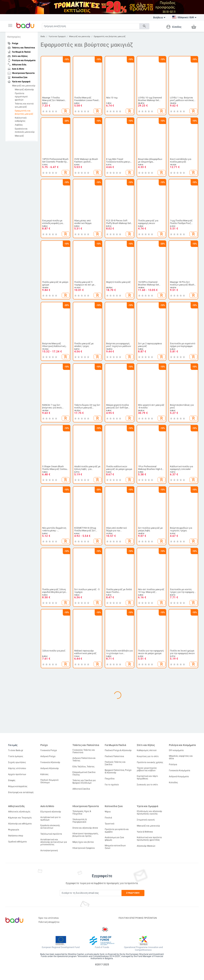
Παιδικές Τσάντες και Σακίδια (115, 763)
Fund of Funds (102, 947)
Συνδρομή (133, 893)
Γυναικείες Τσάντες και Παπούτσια (84, 751)
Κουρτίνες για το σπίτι (148, 756)
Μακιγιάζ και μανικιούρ (24, 86)
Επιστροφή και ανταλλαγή (21, 792)
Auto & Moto (47, 806)
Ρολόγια (173, 764)
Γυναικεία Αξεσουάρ (50, 762)
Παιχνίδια (110, 779)
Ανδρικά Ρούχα (48, 756)
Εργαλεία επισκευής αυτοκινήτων (50, 827)
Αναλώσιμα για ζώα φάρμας (114, 839)
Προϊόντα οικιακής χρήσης (150, 762)
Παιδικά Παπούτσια (114, 756)
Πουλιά (108, 818)
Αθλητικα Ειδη (16, 806)
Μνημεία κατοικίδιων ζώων (115, 847)
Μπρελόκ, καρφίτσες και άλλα (181, 757)
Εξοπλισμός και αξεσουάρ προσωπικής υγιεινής (149, 813)
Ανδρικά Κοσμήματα (179, 777)
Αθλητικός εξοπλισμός (19, 812)
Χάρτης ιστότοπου (17, 768)
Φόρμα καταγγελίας (18, 786)
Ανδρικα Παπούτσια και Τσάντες (84, 759)
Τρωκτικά (109, 824)
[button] (10, 25)
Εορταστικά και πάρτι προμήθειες (147, 777)
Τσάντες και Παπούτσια (86, 745)
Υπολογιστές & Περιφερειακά (80, 821)
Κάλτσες (44, 774)
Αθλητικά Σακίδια (81, 789)
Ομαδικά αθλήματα (17, 842)
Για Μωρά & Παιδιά (115, 745)
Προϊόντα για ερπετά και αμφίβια (117, 831)
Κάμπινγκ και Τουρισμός (20, 818)
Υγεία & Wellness (145, 832)
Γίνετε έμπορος (16, 756)
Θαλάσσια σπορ (16, 836)
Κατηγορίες (14, 37)
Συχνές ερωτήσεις (17, 762)
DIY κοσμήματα (176, 750)
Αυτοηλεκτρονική (49, 851)
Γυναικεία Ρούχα (49, 750)
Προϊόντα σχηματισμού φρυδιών (21, 97)
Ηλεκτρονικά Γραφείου (84, 848)
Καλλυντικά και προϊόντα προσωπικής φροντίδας (149, 839)
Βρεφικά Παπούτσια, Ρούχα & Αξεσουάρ (118, 771)
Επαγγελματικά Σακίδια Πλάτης (84, 774)
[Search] (91, 26)
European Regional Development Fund (61, 947)
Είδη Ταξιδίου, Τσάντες (83, 767)
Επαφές (12, 780)
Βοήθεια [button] (159, 17)
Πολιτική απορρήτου (49, 922)
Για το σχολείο (112, 785)
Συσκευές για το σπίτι (147, 785)
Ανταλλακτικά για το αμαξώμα (51, 819)
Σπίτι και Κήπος (146, 745)
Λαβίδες (19, 125)
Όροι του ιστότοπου (49, 918)
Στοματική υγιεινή (146, 820)
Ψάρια (108, 812)
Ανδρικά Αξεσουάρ (50, 768)
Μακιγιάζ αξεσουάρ (24, 90)
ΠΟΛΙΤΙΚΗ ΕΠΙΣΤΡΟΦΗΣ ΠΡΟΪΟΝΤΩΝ (138, 918)
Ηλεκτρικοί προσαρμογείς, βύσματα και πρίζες (85, 835)
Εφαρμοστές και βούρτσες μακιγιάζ (24, 112)
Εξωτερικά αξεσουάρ (51, 812)
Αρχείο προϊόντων (17, 774)
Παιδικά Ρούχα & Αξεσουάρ (118, 750)
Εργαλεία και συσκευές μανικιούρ (25, 130)
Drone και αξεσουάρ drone (85, 828)
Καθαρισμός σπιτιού (147, 750)
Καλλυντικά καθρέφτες (21, 119)
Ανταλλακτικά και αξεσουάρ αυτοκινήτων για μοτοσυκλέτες (54, 842)
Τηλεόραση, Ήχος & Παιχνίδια (82, 813)
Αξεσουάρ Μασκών (146, 846)
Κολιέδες (173, 783)
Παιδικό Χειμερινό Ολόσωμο (49, 781)
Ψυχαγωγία (14, 830)
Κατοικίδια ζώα (114, 806)
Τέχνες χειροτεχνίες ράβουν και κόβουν (147, 769)
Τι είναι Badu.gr (16, 750)
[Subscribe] (91, 893)
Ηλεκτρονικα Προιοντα (86, 806)
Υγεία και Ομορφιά (57, 36)
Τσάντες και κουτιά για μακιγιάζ (24, 105)
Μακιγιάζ (19, 136)
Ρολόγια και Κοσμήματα (182, 745)
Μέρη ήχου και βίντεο (83, 842)
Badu (43, 36)
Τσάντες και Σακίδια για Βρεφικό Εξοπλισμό (84, 782)
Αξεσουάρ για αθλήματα (20, 824)
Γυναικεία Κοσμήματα (179, 771)
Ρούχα (44, 745)
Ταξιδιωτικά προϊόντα (51, 834)
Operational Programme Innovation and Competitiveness (143, 949)
